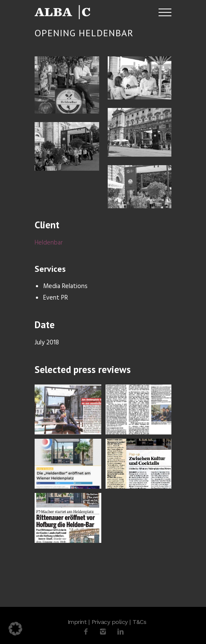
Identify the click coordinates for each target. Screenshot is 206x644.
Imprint (77, 622)
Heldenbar (49, 243)
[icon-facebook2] (88, 632)
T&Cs (139, 622)
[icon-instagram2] (105, 632)
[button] (15, 629)
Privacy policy (110, 622)
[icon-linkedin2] (121, 632)
